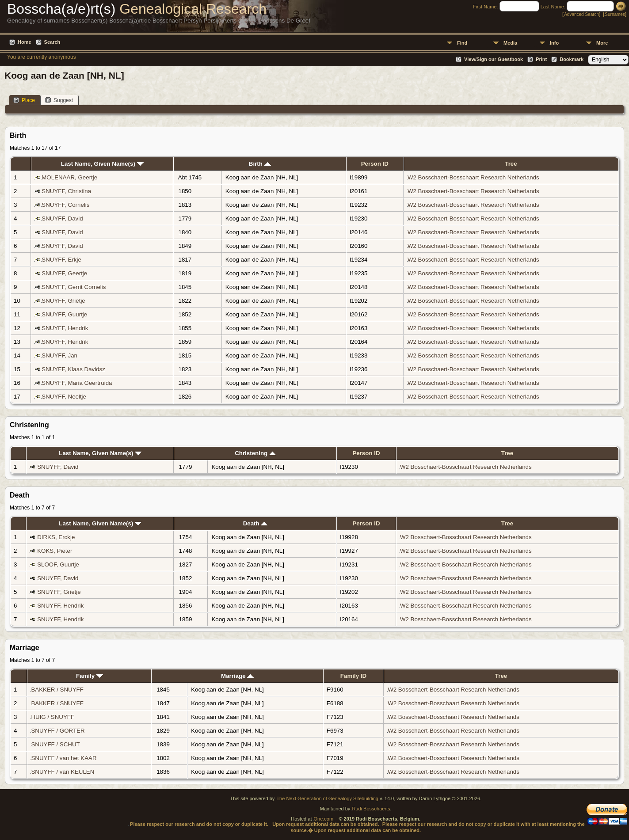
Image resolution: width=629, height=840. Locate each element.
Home (25, 42)
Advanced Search (581, 14)
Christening (255, 453)
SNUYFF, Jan (59, 355)
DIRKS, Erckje (56, 537)
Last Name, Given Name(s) (102, 164)
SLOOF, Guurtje (58, 564)
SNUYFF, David (62, 219)
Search (52, 42)
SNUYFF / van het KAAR (64, 758)
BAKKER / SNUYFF (57, 690)
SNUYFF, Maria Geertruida (77, 383)
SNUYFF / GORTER (58, 731)
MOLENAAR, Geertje (69, 177)
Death (255, 523)
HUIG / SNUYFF (53, 717)
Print (541, 59)
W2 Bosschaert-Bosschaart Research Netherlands (473, 177)
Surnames (615, 14)
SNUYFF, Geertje (64, 273)
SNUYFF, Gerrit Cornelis (74, 287)
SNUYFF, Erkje (61, 260)
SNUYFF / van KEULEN (63, 772)
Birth (260, 164)
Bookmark (572, 59)
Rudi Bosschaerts (371, 809)
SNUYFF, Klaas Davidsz (73, 369)
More (602, 43)
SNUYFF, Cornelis (65, 205)
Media (510, 43)
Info (554, 43)
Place (24, 100)
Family (90, 676)
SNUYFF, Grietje (63, 301)
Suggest (59, 100)
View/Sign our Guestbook (494, 59)
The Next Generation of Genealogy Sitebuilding (327, 798)
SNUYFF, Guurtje (64, 314)
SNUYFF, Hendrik (65, 328)
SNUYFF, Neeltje (64, 397)
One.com (324, 819)
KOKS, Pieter (55, 551)
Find (462, 43)
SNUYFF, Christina (66, 191)
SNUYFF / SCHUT (55, 744)
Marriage (237, 676)
